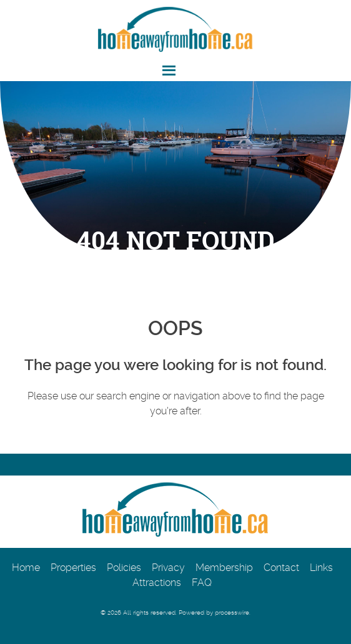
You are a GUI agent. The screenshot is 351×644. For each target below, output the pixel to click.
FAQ (202, 583)
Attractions (157, 583)
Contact (281, 568)
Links (321, 568)
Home (26, 568)
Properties (73, 568)
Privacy (168, 568)
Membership (224, 568)
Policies (124, 568)
